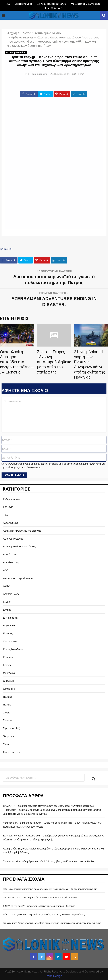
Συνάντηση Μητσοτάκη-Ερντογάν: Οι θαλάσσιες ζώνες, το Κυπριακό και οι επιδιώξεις (49, 862)
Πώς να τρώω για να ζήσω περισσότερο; (22, 915)
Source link (6, 249)
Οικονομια (9, 681)
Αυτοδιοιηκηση (11, 562)
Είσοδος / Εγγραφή (86, 4)
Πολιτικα (8, 697)
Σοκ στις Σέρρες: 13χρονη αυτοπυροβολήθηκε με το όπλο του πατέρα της (54, 362)
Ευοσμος (8, 634)
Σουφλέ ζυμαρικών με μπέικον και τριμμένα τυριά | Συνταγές (49, 898)
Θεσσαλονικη (10, 642)
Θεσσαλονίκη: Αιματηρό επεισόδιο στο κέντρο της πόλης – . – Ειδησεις (17, 362)
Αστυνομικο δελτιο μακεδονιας (19, 547)
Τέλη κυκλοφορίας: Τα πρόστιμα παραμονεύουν (26, 889)
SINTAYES (8, 906)
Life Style (8, 507)
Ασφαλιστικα (10, 554)
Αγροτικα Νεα (10, 523)
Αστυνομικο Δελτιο (16, 53)
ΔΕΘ (6, 570)
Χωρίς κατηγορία (12, 752)
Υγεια (6, 744)
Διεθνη (7, 586)
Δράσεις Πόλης (11, 594)
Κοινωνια (8, 657)
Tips (5, 515)
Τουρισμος (9, 736)
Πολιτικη (8, 705)
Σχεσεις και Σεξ (11, 728)
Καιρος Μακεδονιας (14, 649)
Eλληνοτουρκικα (12, 499)
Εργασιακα (9, 626)
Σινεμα (7, 713)
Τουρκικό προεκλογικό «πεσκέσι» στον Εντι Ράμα (26, 923)
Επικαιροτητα (10, 618)
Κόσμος (7, 665)
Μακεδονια (9, 673)
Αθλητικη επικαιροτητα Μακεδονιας (22, 531)
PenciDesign (54, 976)
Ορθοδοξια (9, 689)
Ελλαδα (7, 610)
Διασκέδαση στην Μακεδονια (19, 578)
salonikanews (39, 74)
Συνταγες (8, 720)
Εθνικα (7, 602)
